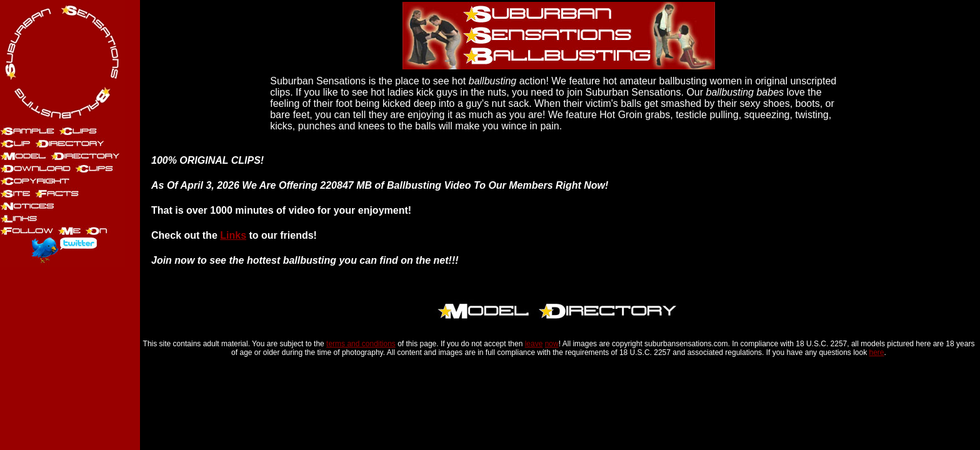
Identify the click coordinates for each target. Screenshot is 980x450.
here (877, 352)
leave (534, 344)
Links (233, 235)
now (552, 344)
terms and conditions (361, 344)
